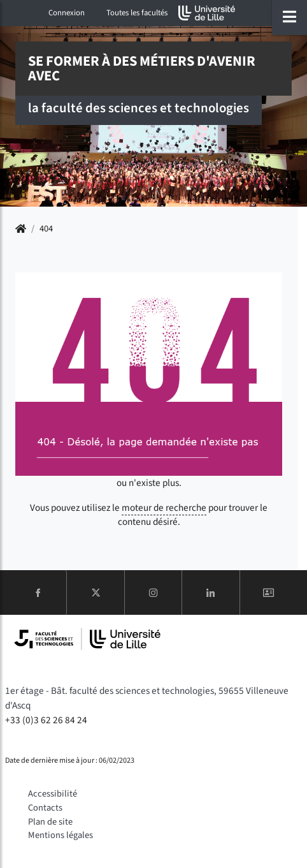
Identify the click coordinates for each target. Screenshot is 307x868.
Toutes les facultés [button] (137, 13)
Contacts (45, 808)
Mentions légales (61, 835)
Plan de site (50, 822)
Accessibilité (53, 794)
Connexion (67, 13)
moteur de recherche (164, 508)
